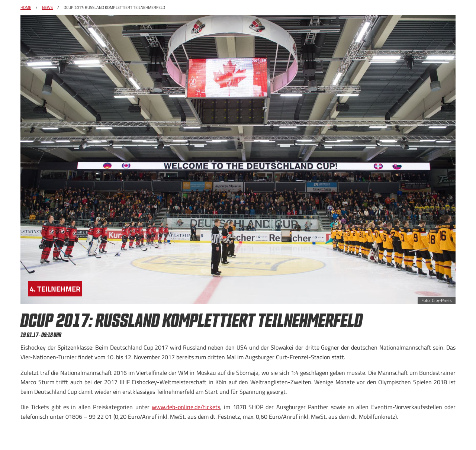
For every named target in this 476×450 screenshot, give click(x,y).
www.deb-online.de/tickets (186, 407)
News (47, 7)
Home (26, 7)
